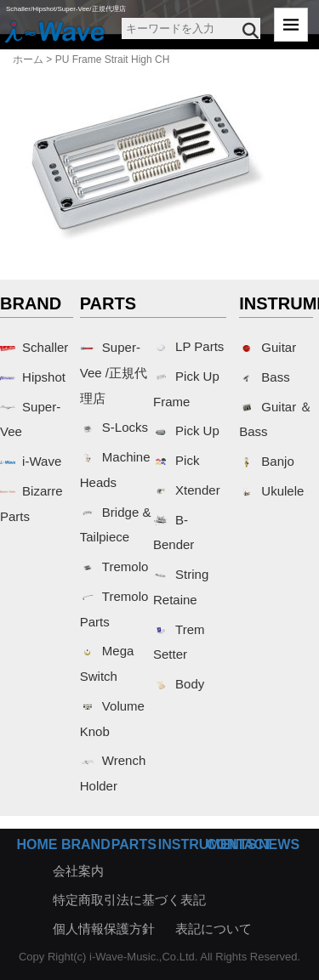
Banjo (266, 461)
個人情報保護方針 (104, 929)
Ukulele (271, 491)
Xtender (187, 490)
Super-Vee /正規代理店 (114, 373)
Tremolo (114, 566)
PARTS (134, 844)
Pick (176, 460)
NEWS (279, 844)
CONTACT (239, 844)
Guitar (268, 347)
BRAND (86, 844)
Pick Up (186, 431)
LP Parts (188, 346)
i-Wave (31, 461)
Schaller (34, 347)
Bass (264, 377)
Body (179, 684)
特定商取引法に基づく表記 (129, 900)
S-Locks (114, 427)
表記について (214, 929)
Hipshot (33, 377)
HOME (37, 844)
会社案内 (78, 871)
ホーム (28, 59)
